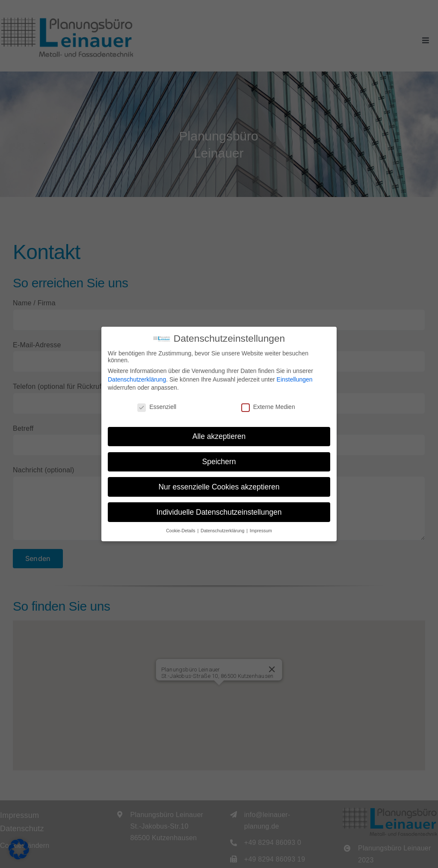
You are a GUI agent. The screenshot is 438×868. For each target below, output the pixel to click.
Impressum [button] (261, 531)
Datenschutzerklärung (137, 379)
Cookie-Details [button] (181, 531)
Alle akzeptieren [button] (219, 436)
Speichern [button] (219, 462)
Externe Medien (268, 407)
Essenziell (157, 407)
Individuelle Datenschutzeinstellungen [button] (219, 512)
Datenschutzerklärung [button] (223, 531)
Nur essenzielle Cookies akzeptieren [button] (219, 487)
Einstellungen (295, 379)
